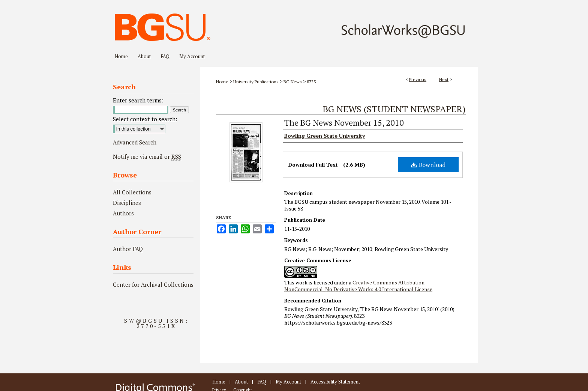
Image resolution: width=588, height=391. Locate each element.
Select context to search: (145, 119)
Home (222, 82)
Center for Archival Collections (153, 284)
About (241, 382)
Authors (123, 213)
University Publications (256, 82)
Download (428, 165)
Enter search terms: (138, 100)
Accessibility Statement (335, 382)
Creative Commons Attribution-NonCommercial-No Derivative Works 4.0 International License (358, 286)
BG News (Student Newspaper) (394, 109)
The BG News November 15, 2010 (344, 123)
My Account (288, 382)
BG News (293, 82)
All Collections (132, 192)
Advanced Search (135, 142)
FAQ (262, 382)
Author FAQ (128, 249)
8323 (311, 82)
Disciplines (127, 203)
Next (444, 79)
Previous (418, 79)
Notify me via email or (147, 156)
